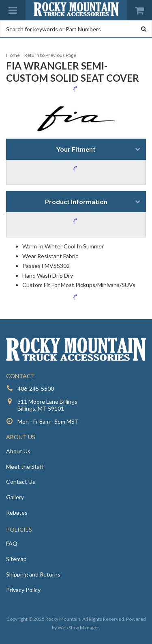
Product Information (76, 201)
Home (13, 55)
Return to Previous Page (50, 55)
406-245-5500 (36, 388)
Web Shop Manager (78, 628)
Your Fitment (76, 149)
